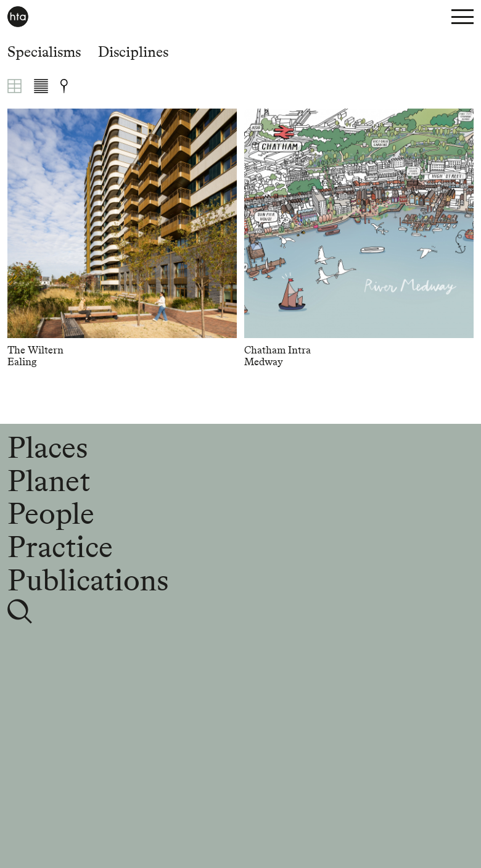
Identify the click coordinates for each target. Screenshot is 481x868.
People (51, 513)
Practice (60, 547)
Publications (88, 580)
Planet (49, 481)
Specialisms (44, 52)
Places (47, 447)
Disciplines (133, 52)
